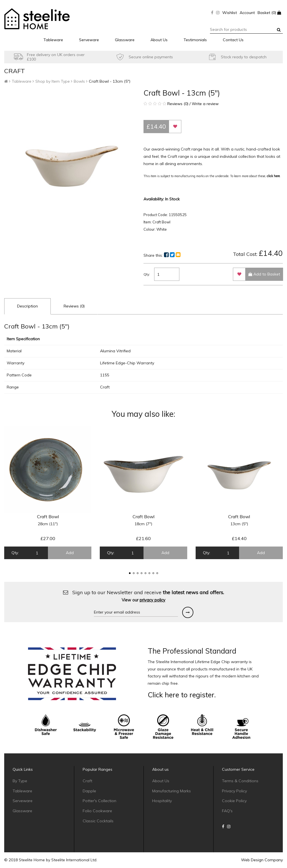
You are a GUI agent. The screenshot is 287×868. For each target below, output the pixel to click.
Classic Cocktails (98, 821)
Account (247, 13)
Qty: (147, 274)
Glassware (125, 40)
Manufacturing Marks (172, 791)
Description (27, 306)
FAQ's (227, 811)
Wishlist (230, 13)
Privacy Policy (234, 791)
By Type (20, 781)
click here (273, 176)
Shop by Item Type (53, 81)
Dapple (89, 791)
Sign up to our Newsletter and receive (143, 596)
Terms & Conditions (240, 781)
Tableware (53, 40)
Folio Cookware (97, 811)
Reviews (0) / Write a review (181, 104)
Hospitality (162, 801)
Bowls (79, 81)
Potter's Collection (99, 801)
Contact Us (233, 40)
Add (70, 553)
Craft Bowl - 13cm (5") (110, 81)
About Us (159, 40)
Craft (87, 781)
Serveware (89, 40)
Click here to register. (182, 695)
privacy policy (152, 600)
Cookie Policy (234, 801)
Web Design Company (262, 860)
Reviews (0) (74, 306)
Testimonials (195, 40)
